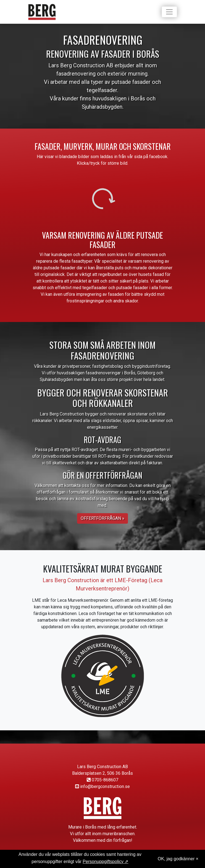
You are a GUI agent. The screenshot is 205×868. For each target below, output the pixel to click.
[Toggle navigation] (169, 12)
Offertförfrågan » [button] (102, 518)
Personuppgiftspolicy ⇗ (105, 862)
